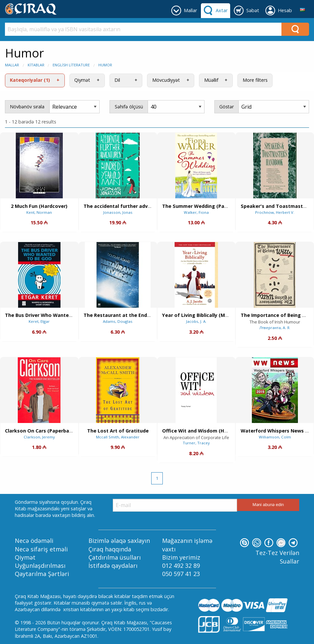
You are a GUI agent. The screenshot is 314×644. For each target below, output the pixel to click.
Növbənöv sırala (27, 107)
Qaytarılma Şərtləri (42, 574)
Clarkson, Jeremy (39, 437)
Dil (117, 80)
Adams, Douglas (118, 321)
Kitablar (36, 65)
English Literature (71, 65)
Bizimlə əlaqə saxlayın (119, 541)
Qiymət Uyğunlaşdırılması (40, 561)
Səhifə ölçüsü (129, 107)
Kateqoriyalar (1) (30, 80)
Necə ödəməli (34, 541)
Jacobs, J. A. (196, 321)
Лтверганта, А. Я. (275, 328)
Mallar (12, 65)
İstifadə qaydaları (113, 566)
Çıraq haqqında (110, 549)
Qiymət (82, 80)
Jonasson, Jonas (118, 212)
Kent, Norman (39, 212)
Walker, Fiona (196, 212)
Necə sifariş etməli (41, 549)
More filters (255, 80)
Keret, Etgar (39, 321)
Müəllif (211, 80)
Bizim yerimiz (181, 557)
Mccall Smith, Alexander (118, 437)
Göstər (227, 107)
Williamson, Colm (275, 437)
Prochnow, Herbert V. (275, 212)
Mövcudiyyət (166, 80)
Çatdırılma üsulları (115, 557)
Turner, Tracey (196, 443)
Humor (105, 65)
